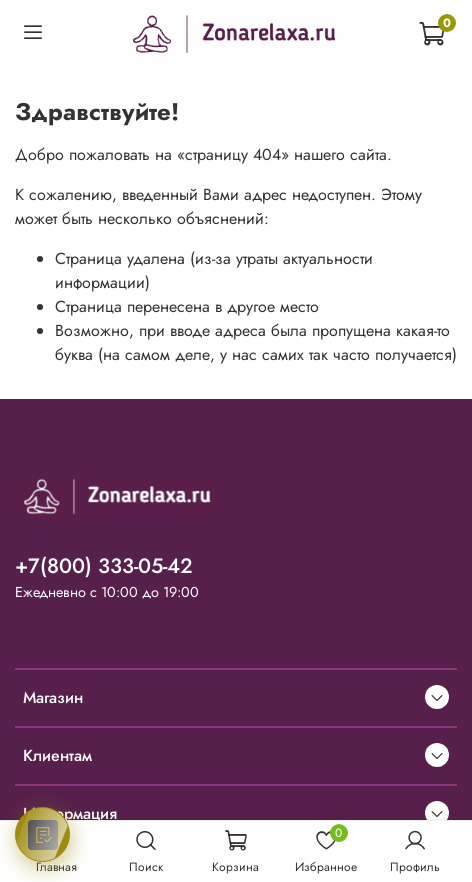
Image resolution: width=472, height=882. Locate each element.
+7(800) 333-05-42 (104, 566)
